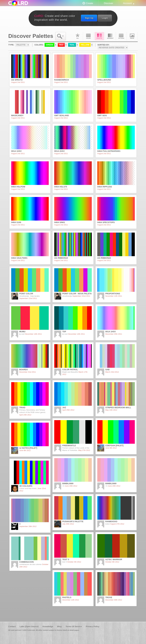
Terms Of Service (74, 627)
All (77, 36)
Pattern (121, 36)
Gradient (110, 36)
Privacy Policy (93, 627)
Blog (59, 627)
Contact (12, 627)
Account (127, 3)
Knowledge (48, 627)
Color (88, 36)
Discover (108, 3)
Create (90, 3)
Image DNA (132, 36)
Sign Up (89, 18)
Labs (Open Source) (29, 627)
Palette (99, 36)
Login (105, 18)
